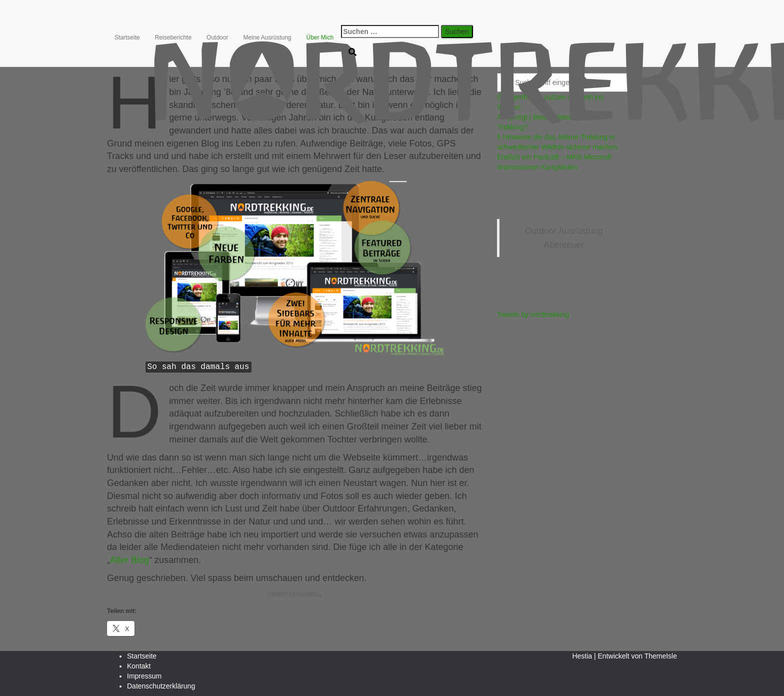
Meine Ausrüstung (267, 37)
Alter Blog (129, 560)
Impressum (144, 676)
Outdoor (217, 37)
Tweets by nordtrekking (533, 314)
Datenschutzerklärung (161, 686)
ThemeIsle (661, 656)
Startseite (127, 37)
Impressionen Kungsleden (537, 167)
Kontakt (139, 666)
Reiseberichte (173, 37)
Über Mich (320, 37)
